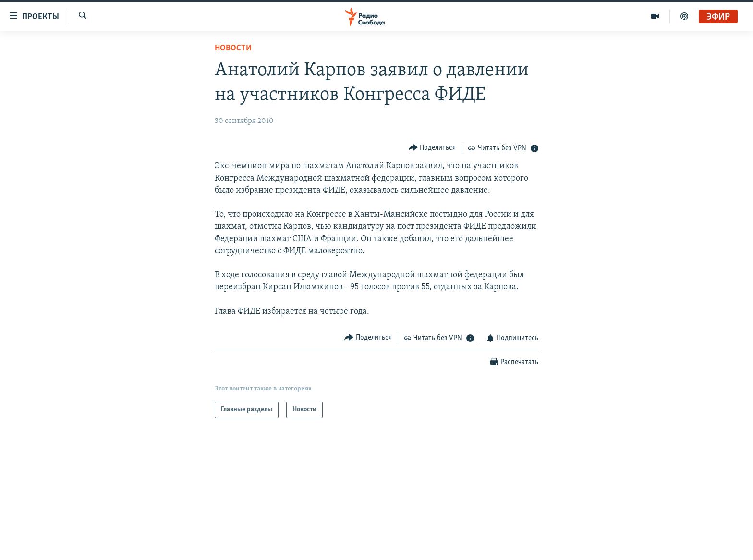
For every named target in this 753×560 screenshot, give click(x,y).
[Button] (432, 148)
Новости (233, 48)
